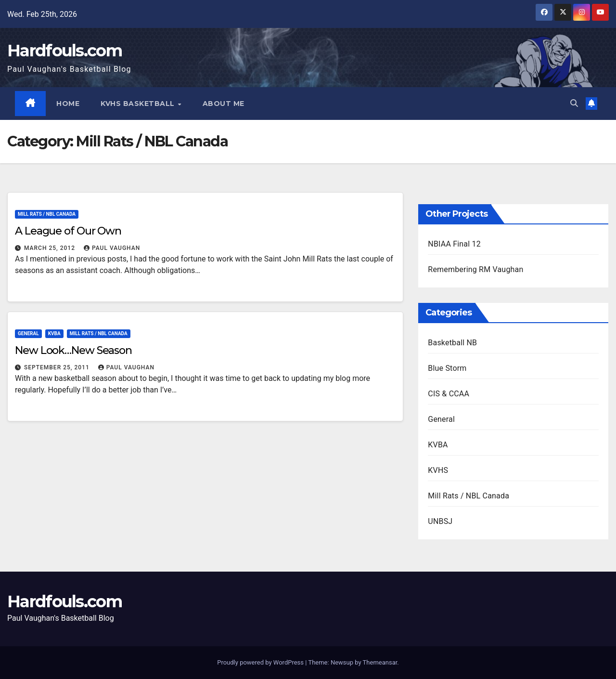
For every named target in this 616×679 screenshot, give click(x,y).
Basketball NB (452, 343)
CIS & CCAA (449, 394)
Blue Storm (447, 368)
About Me (224, 104)
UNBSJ (440, 521)
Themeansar (380, 662)
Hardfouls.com (64, 51)
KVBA (54, 333)
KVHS (438, 470)
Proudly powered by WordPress (261, 662)
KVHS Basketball (139, 104)
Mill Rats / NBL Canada (47, 214)
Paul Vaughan (112, 248)
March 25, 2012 (51, 248)
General (28, 333)
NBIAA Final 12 (454, 244)
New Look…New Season (73, 350)
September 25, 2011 (58, 367)
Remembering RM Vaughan (475, 269)
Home (68, 104)
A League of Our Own (68, 231)
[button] (574, 103)
